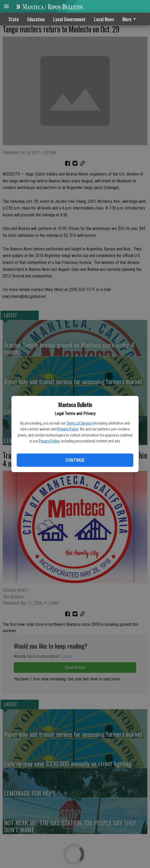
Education (36, 19)
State (14, 19)
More (130, 19)
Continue (75, 460)
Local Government (69, 19)
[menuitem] (131, 19)
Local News (104, 19)
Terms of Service (79, 423)
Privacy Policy (68, 429)
